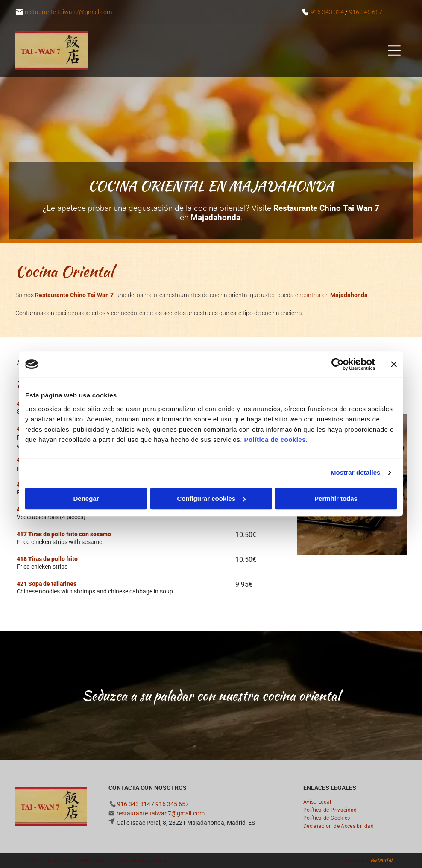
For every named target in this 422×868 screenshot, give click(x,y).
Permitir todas (336, 498)
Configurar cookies (211, 498)
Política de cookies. (276, 440)
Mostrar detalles (356, 473)
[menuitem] (321, 801)
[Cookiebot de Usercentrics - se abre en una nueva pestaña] (338, 365)
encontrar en (331, 295)
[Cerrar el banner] (394, 365)
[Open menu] (394, 50)
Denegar (86, 498)
